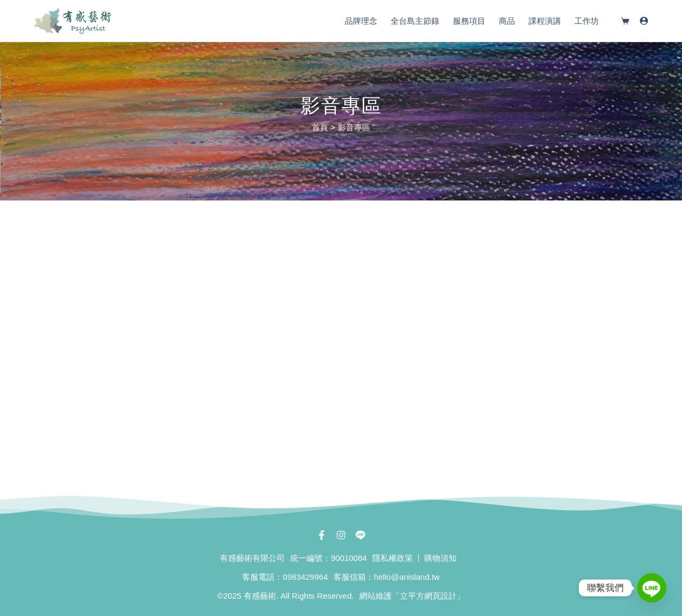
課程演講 (545, 21)
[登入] (644, 21)
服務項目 (469, 21)
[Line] (652, 588)
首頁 (320, 127)
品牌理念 (361, 21)
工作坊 (587, 21)
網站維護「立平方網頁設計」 (412, 596)
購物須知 (440, 558)
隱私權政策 (393, 558)
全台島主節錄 (415, 21)
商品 (507, 21)
